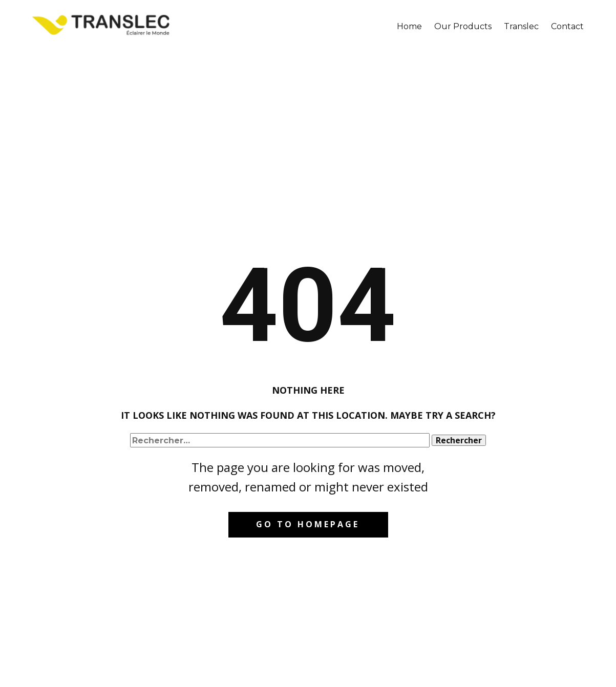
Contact (567, 26)
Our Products (463, 26)
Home (409, 26)
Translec (521, 26)
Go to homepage (308, 524)
